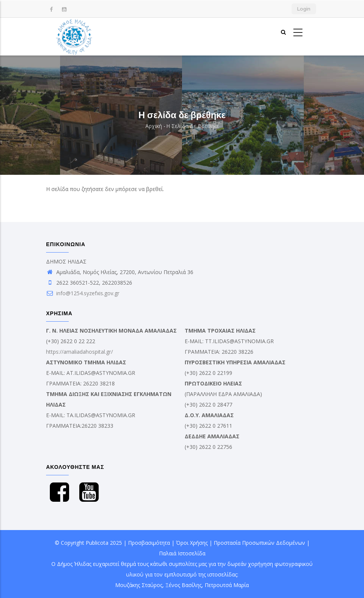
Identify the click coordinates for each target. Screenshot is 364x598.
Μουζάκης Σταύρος (139, 585)
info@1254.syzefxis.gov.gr (83, 293)
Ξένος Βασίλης (184, 585)
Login (304, 9)
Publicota (97, 543)
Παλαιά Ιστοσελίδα (182, 553)
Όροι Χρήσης (192, 543)
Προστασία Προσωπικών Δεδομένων (259, 543)
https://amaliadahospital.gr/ (79, 352)
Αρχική (154, 126)
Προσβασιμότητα (149, 543)
